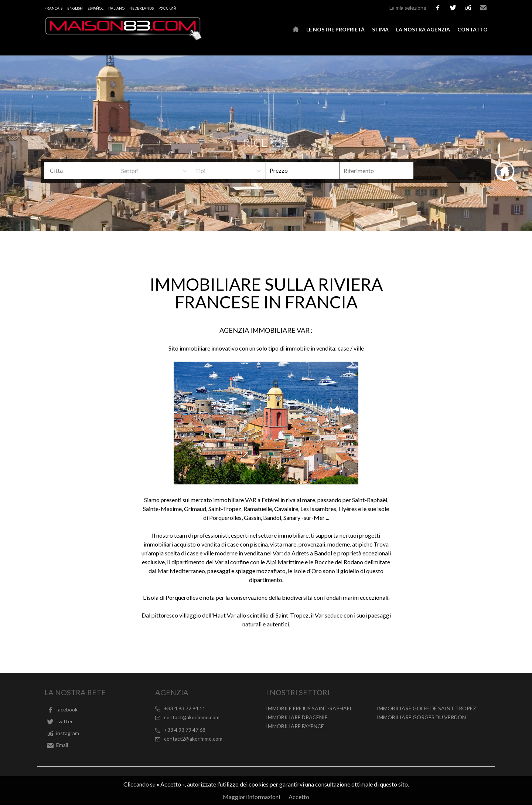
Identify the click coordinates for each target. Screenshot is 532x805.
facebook (438, 8)
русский (167, 8)
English (75, 8)
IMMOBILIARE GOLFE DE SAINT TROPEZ (427, 708)
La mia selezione (408, 8)
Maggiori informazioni (251, 797)
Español (96, 8)
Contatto (473, 29)
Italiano (116, 8)
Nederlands (141, 8)
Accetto (299, 797)
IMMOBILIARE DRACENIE (297, 717)
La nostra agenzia (423, 29)
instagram (468, 8)
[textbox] (87, 170)
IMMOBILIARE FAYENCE (295, 726)
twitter (453, 8)
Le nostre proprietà (335, 29)
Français (53, 8)
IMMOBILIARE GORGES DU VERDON (421, 717)
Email (483, 8)
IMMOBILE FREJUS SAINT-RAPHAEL (309, 708)
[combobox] (81, 171)
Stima (380, 29)
